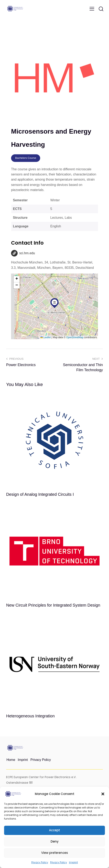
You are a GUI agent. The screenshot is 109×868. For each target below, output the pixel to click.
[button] (103, 794)
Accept (54, 830)
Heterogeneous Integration (30, 716)
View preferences (55, 853)
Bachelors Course (26, 158)
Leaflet (45, 337)
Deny (55, 841)
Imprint (73, 862)
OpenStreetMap (75, 337)
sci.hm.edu (27, 253)
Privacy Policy (40, 862)
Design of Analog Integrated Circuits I (40, 495)
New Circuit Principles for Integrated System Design (53, 605)
